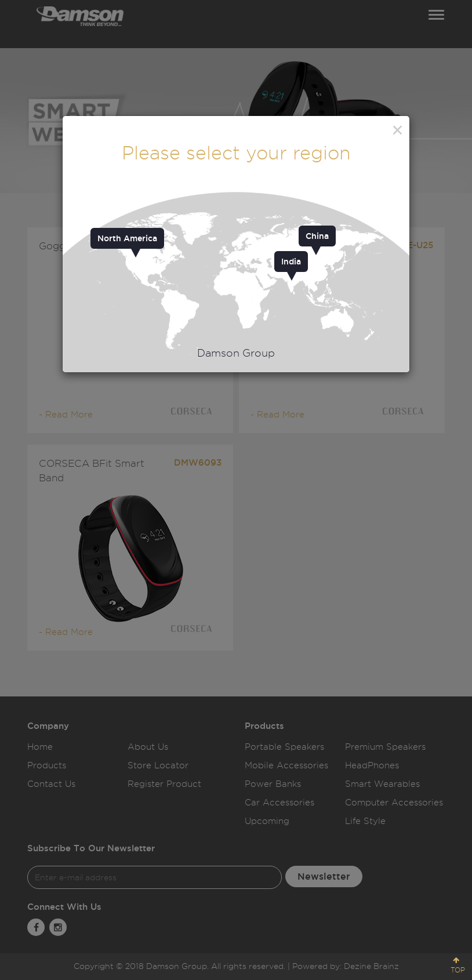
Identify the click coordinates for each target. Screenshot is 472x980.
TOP (458, 970)
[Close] (397, 130)
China (317, 236)
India (291, 262)
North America (127, 238)
